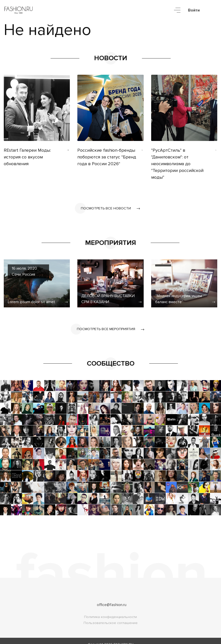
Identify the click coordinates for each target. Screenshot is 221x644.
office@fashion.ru (112, 598)
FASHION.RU (124, 637)
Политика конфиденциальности (110, 610)
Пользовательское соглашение (111, 616)
